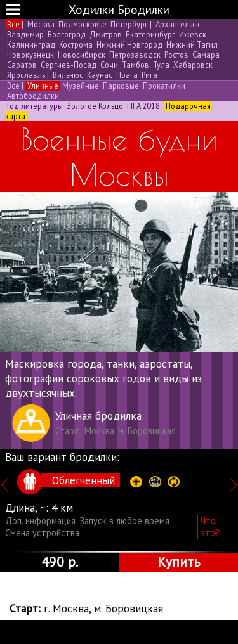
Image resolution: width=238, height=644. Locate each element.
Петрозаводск (135, 55)
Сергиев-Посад (69, 65)
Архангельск (177, 24)
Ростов (176, 55)
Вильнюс (68, 75)
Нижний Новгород (129, 44)
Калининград (31, 44)
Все (13, 24)
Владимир (25, 34)
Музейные (81, 86)
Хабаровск (192, 65)
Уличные (43, 86)
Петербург (129, 24)
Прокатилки (163, 86)
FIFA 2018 (143, 106)
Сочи (109, 65)
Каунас (100, 75)
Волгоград (67, 34)
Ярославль (26, 75)
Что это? (210, 527)
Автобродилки (32, 96)
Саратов (22, 65)
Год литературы (35, 106)
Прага (127, 75)
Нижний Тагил (191, 44)
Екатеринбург (150, 34)
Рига (149, 75)
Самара (205, 55)
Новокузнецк (30, 55)
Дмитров (106, 34)
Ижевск (192, 34)
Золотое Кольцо (95, 106)
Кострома (76, 44)
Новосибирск (82, 55)
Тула (161, 65)
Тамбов (136, 65)
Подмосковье (83, 24)
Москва (41, 24)
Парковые (121, 86)
